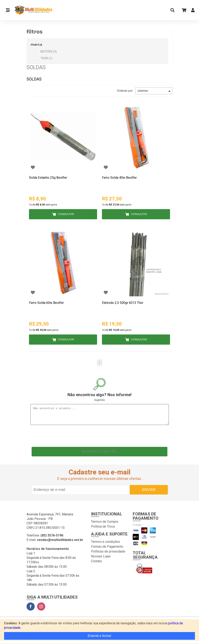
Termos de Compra (104, 525)
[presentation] (99, 438)
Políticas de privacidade (108, 554)
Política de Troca (103, 529)
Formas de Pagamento (107, 550)
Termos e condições (105, 545)
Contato (96, 564)
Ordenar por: (125, 91)
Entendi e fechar (100, 636)
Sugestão (100, 400)
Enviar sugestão (99, 455)
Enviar (149, 493)
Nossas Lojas (101, 559)
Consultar (66, 214)
